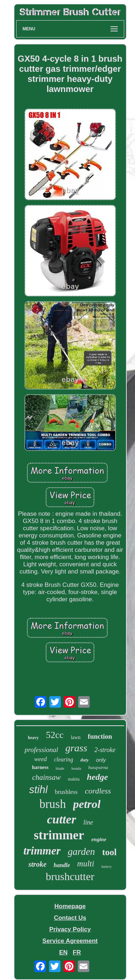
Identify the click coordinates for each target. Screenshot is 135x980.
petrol (87, 804)
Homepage (70, 906)
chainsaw (46, 777)
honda (76, 768)
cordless (98, 791)
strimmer (59, 835)
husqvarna (98, 767)
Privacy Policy (70, 929)
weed (40, 759)
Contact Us (70, 918)
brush (53, 804)
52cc (55, 735)
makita (74, 779)
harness (40, 767)
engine (99, 839)
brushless (66, 792)
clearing (64, 759)
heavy (33, 738)
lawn (76, 737)
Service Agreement (70, 941)
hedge (97, 777)
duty (84, 760)
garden (81, 852)
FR (77, 952)
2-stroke (105, 750)
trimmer (42, 851)
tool (109, 852)
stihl (39, 790)
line (88, 822)
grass (76, 748)
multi (85, 864)
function (100, 736)
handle (62, 865)
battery (107, 867)
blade (60, 768)
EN (63, 952)
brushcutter (70, 876)
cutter (61, 819)
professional (41, 750)
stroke (37, 864)
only (101, 760)
